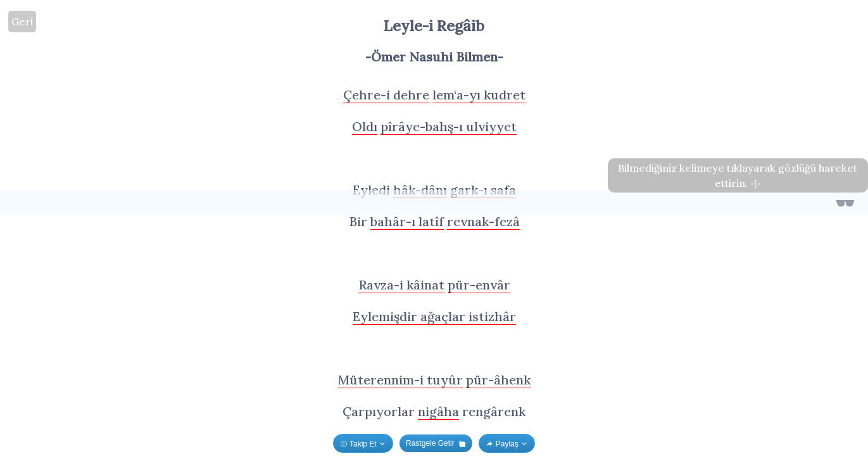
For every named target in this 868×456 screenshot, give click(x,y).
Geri (22, 22)
